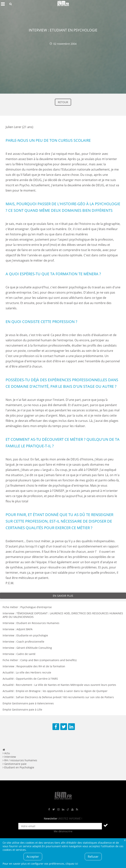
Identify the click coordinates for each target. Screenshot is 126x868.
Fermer (125, 840)
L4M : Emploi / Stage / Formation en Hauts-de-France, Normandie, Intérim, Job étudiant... (63, 4)
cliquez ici (72, 864)
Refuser (93, 857)
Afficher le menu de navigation (3, 4)
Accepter (33, 857)
